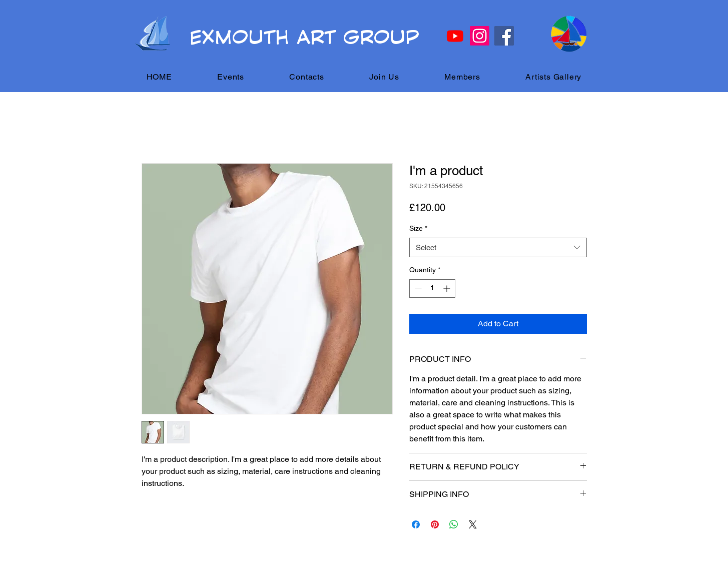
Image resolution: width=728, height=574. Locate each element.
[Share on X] (473, 524)
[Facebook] (504, 36)
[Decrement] (417, 289)
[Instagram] (480, 36)
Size (418, 228)
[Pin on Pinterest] (435, 524)
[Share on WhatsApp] (454, 524)
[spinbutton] (432, 289)
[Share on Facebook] (416, 524)
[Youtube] (455, 36)
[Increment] (448, 289)
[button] (231, 77)
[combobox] (498, 247)
